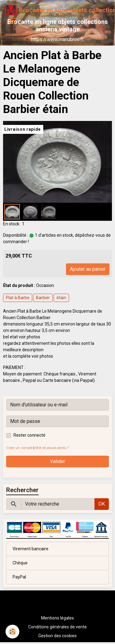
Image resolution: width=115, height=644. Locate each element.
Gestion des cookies (57, 636)
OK (102, 504)
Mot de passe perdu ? (52, 448)
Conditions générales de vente (57, 627)
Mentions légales (57, 618)
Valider (57, 461)
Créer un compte (19, 448)
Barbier (43, 298)
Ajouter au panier (88, 269)
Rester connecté (29, 435)
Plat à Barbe (18, 298)
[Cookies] (12, 632)
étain (61, 298)
